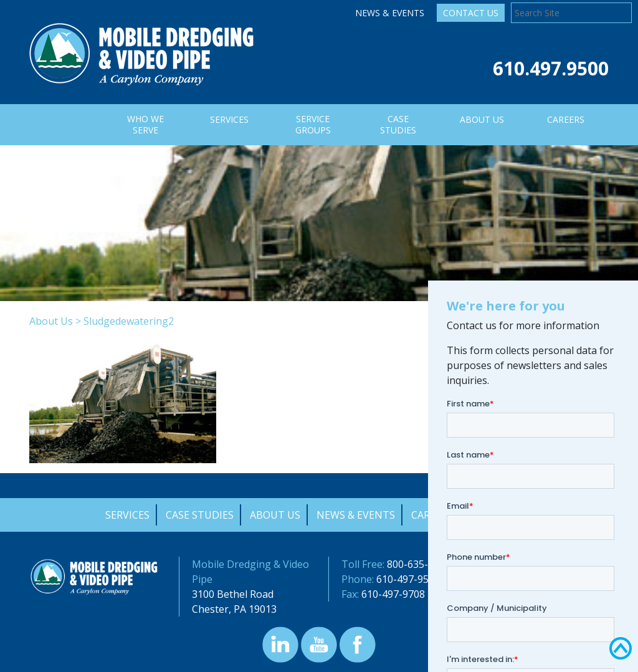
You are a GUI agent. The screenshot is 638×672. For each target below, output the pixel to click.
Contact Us (471, 13)
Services (127, 515)
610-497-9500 (408, 579)
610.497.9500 (551, 68)
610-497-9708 (393, 594)
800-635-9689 (419, 564)
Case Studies (200, 515)
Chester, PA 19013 (234, 609)
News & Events (390, 13)
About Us (51, 321)
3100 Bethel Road (233, 594)
